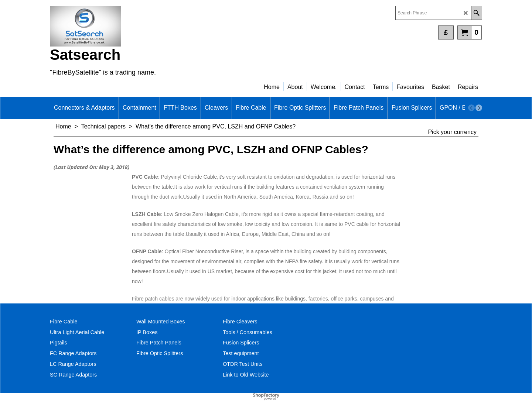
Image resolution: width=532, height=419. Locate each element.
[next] (479, 108)
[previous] (471, 108)
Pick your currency (452, 132)
